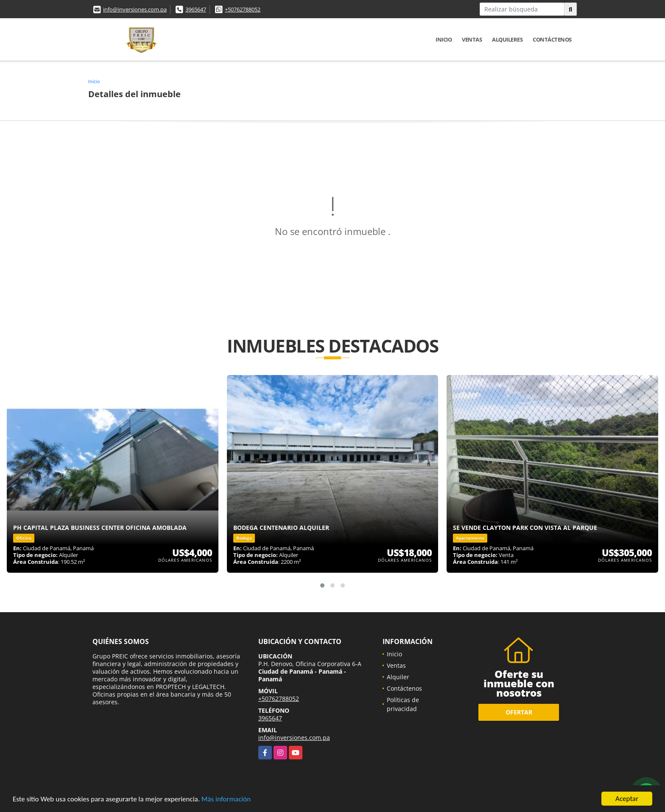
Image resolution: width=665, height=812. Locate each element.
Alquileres (507, 39)
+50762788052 (243, 9)
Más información (226, 799)
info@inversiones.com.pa (135, 9)
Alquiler (398, 677)
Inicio (444, 39)
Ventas (472, 39)
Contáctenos (552, 39)
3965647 (196, 9)
